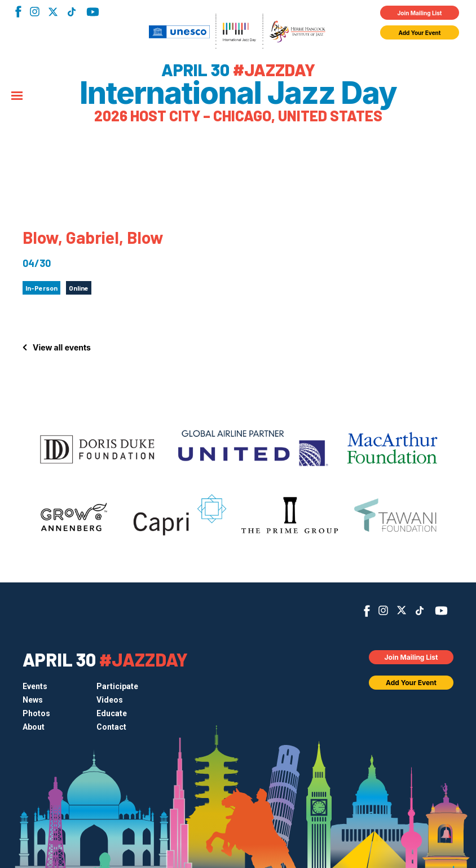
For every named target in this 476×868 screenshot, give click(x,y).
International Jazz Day (238, 93)
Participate (117, 686)
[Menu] (17, 97)
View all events (62, 347)
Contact (111, 727)
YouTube (93, 12)
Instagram (35, 12)
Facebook (18, 12)
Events (35, 686)
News (33, 700)
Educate (112, 713)
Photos (36, 713)
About (34, 727)
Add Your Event (420, 33)
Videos (110, 700)
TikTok (71, 12)
